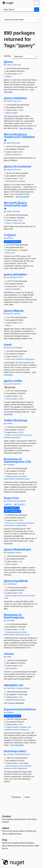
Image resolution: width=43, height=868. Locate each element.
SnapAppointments (22, 754)
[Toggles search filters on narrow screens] (37, 20)
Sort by (7, 56)
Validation (24, 727)
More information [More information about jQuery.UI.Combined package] (22, 197)
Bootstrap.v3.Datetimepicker (14, 616)
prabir (9, 657)
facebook (12, 525)
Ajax (24, 223)
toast (13, 359)
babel (24, 525)
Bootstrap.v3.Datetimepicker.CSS (17, 460)
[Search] (37, 10)
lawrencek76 (18, 277)
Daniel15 (11, 501)
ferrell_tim (11, 347)
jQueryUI (15, 181)
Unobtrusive (17, 154)
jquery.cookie (13, 381)
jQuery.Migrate (14, 311)
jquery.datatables (16, 274)
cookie (21, 399)
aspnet (10, 65)
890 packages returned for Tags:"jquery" (20, 39)
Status (6, 828)
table (23, 700)
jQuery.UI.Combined (18, 167)
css (13, 435)
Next (27, 797)
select (15, 768)
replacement (22, 768)
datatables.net (14, 685)
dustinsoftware (20, 501)
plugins (15, 113)
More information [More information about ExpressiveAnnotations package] (17, 745)
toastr (8, 345)
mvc (14, 523)
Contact (7, 816)
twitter (9, 435)
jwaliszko (10, 712)
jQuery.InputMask (16, 581)
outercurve (17, 65)
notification (20, 359)
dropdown (8, 768)
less (25, 435)
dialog (27, 359)
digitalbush (11, 552)
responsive (16, 437)
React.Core (12, 498)
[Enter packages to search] (18, 10)
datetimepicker (10, 479)
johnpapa (19, 347)
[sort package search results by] (25, 57)
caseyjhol (11, 754)
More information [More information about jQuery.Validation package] (26, 128)
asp (18, 523)
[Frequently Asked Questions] (5, 840)
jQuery (8, 62)
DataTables (12, 688)
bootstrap (8, 437)
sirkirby (10, 423)
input (20, 596)
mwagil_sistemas (23, 688)
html (13, 253)
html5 (21, 435)
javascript (29, 523)
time (20, 476)
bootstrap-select (15, 751)
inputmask (31, 596)
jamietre (10, 238)
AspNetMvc (9, 730)
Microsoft (16, 143)
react (6, 525)
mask (6, 598)
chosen (9, 654)
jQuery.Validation (16, 98)
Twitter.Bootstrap (16, 420)
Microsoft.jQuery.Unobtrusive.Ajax (16, 204)
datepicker (20, 479)
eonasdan (11, 465)
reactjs (19, 525)
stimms (19, 552)
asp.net (9, 523)
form (24, 596)
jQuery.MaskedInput (18, 550)
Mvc (30, 727)
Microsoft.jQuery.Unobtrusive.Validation (19, 136)
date (16, 476)
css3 (17, 435)
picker (24, 476)
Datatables (16, 289)
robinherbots (12, 584)
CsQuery (10, 235)
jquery (9, 253)
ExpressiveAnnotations (20, 709)
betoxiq (10, 277)
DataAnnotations (13, 727)
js (34, 523)
